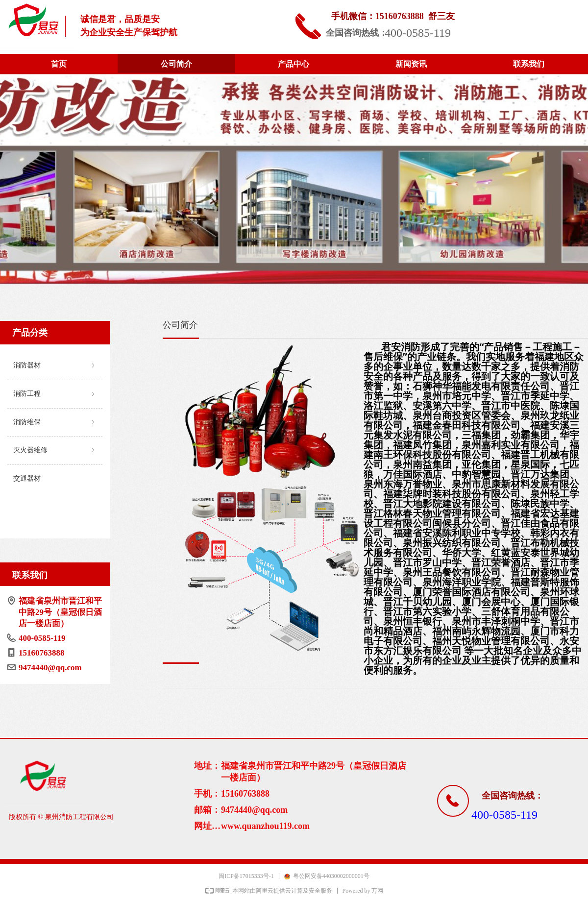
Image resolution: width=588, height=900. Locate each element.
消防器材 (55, 366)
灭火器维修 (55, 450)
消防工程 (55, 394)
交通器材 (27, 478)
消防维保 (55, 423)
